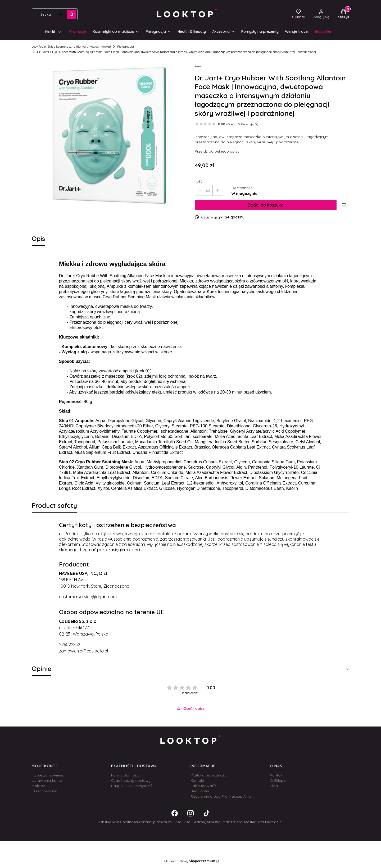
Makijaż (38, 786)
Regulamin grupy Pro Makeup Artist (221, 796)
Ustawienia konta (47, 780)
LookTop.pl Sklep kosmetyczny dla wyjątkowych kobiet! (71, 46)
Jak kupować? (203, 786)
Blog (274, 786)
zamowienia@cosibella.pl (83, 651)
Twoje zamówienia (48, 775)
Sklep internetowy (189, 861)
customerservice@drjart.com (88, 597)
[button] (71, 14)
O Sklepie (278, 780)
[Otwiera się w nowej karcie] (175, 813)
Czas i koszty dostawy (131, 780)
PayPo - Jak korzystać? (132, 786)
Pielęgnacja (126, 46)
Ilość (199, 181)
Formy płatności (125, 775)
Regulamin (200, 791)
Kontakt (197, 780)
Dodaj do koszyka (266, 205)
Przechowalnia (45, 791)
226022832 (70, 645)
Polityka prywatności (209, 775)
